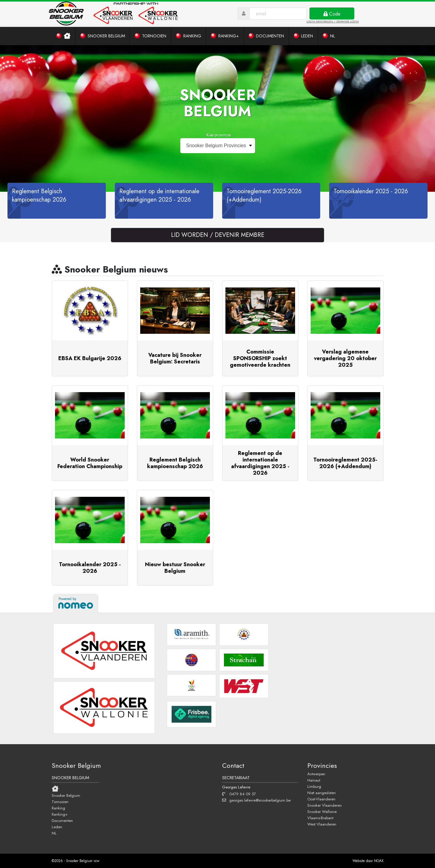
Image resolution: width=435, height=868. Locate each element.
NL (54, 833)
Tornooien (60, 802)
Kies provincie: (219, 135)
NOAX (379, 861)
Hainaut (314, 780)
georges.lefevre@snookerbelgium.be (256, 800)
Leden (57, 827)
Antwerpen (316, 774)
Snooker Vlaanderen (325, 805)
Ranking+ (60, 814)
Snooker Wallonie (322, 811)
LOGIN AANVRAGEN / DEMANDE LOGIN (333, 21)
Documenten (62, 820)
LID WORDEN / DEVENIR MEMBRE (218, 235)
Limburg (314, 786)
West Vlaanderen (322, 824)
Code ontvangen (332, 15)
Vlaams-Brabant (320, 818)
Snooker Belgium (66, 795)
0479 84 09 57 (239, 794)
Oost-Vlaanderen (321, 799)
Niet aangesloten (322, 793)
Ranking (58, 808)
